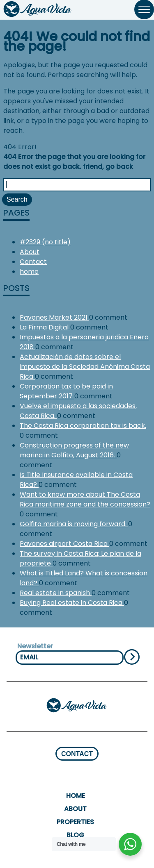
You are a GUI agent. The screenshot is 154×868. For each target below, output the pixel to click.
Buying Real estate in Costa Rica (72, 603)
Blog (75, 835)
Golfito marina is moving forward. (74, 524)
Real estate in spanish (56, 593)
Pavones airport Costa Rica (64, 544)
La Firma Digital (45, 327)
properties (75, 822)
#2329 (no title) (45, 242)
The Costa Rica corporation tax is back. (83, 426)
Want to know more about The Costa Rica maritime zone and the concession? (85, 499)
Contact (33, 262)
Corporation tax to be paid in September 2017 (66, 391)
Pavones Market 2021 (54, 317)
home (29, 272)
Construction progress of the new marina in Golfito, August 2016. (74, 450)
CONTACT (77, 754)
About (30, 252)
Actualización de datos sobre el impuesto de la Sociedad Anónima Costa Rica (85, 367)
